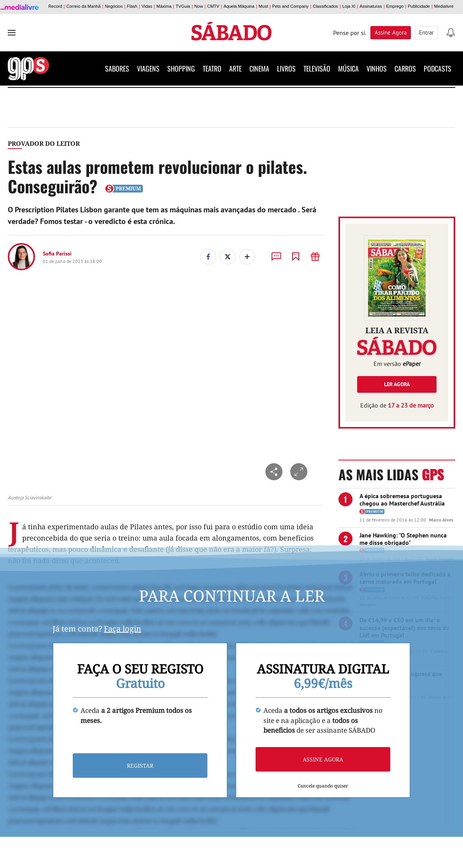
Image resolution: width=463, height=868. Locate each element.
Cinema (259, 68)
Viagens (148, 68)
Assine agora (323, 759)
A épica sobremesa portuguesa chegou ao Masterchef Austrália (402, 500)
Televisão (317, 68)
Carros (405, 68)
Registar (140, 766)
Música (348, 68)
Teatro (212, 68)
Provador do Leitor (44, 143)
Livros (286, 68)
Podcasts (438, 68)
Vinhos (377, 68)
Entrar (426, 32)
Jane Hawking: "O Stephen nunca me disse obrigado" (403, 539)
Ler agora (397, 384)
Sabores (117, 68)
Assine (391, 32)
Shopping (181, 68)
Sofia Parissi (57, 254)
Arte (235, 68)
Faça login (123, 629)
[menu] (12, 33)
